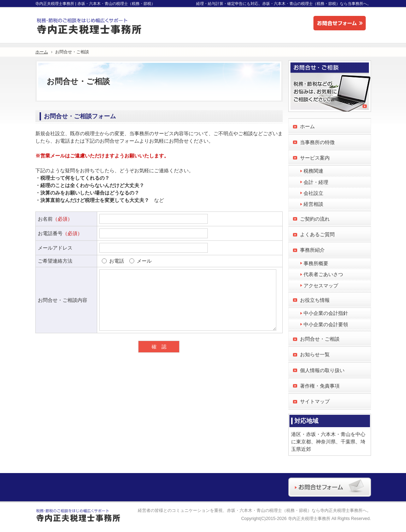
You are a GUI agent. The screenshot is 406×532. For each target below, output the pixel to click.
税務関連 (313, 171)
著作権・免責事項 (320, 386)
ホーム (307, 126)
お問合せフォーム (341, 23)
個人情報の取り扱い (322, 370)
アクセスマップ (321, 286)
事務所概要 (316, 263)
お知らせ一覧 (315, 354)
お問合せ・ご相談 (320, 339)
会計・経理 (316, 182)
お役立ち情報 (315, 300)
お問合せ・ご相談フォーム (80, 116)
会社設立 (313, 193)
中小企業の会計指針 (326, 313)
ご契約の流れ (315, 219)
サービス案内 (315, 158)
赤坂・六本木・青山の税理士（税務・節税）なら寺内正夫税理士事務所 (295, 510)
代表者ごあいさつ (323, 274)
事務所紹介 (312, 250)
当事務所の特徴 (317, 142)
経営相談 (313, 204)
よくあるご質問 (317, 234)
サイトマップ (315, 401)
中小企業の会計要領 (326, 324)
